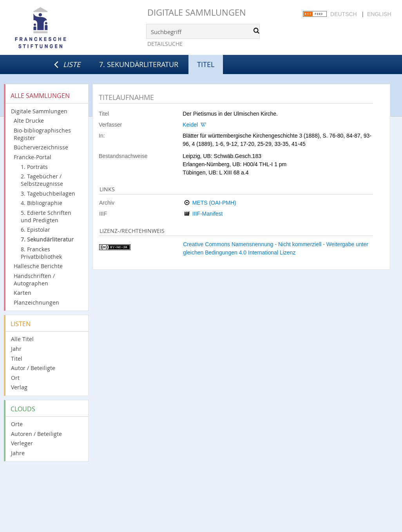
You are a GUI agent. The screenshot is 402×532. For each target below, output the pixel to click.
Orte (17, 424)
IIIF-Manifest (208, 214)
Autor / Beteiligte (33, 368)
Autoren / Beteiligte (36, 434)
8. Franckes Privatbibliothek (41, 253)
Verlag (19, 387)
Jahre (18, 453)
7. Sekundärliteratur (139, 64)
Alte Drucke (29, 121)
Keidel (190, 125)
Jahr (16, 349)
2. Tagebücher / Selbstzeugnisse (42, 180)
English (379, 14)
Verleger (22, 443)
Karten (23, 293)
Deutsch (344, 14)
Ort (15, 378)
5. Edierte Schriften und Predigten (46, 216)
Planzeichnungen (36, 302)
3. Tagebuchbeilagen (48, 193)
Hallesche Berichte (38, 266)
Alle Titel (22, 339)
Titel (17, 359)
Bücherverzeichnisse (41, 147)
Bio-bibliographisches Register (42, 134)
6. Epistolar (35, 230)
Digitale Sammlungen (197, 12)
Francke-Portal (33, 157)
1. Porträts (34, 167)
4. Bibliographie (42, 203)
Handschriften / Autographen (34, 280)
